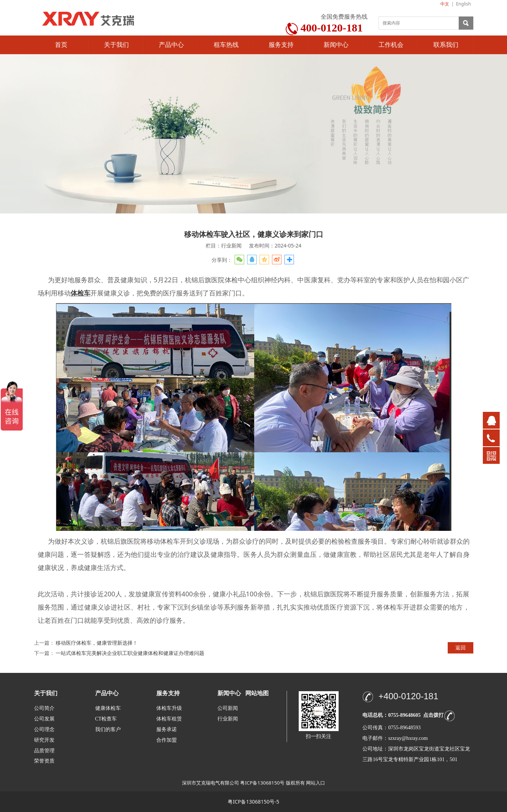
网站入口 (316, 783)
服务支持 (281, 45)
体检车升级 (169, 708)
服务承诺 (167, 729)
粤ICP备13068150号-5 (253, 802)
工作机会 (391, 45)
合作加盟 (167, 740)
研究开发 (44, 740)
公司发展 (44, 719)
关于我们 (116, 45)
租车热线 (226, 45)
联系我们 (446, 45)
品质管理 (44, 750)
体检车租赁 (169, 719)
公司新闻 (228, 708)
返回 (461, 647)
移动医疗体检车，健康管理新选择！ (97, 643)
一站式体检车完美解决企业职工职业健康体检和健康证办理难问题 (130, 653)
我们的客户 (108, 729)
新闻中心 (336, 45)
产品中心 (171, 45)
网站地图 (257, 693)
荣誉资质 (44, 761)
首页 (61, 45)
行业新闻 (228, 719)
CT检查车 (106, 719)
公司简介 (44, 708)
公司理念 (44, 729)
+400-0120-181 (408, 696)
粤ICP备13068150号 (262, 783)
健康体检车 (108, 708)
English (464, 4)
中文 (445, 4)
